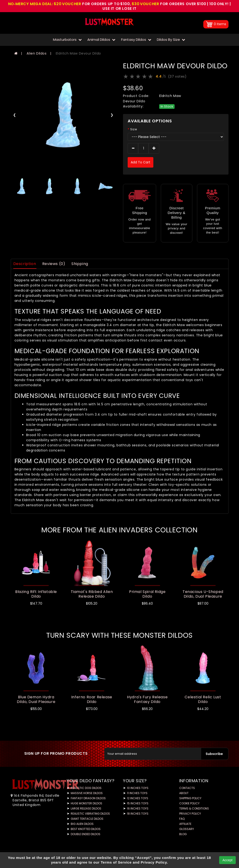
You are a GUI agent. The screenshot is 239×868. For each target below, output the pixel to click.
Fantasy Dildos (136, 40)
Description (25, 264)
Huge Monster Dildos (86, 803)
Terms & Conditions (194, 808)
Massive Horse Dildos (87, 793)
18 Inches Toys (138, 814)
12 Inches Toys (138, 798)
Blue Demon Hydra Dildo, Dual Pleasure (36, 699)
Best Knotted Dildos (86, 829)
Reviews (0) (54, 264)
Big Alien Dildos (82, 824)
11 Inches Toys (137, 793)
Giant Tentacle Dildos (87, 819)
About (184, 793)
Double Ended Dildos (86, 834)
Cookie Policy (189, 803)
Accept (227, 860)
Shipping (80, 264)
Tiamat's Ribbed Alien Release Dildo (92, 594)
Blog (183, 834)
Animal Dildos (101, 40)
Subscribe (214, 754)
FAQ (182, 819)
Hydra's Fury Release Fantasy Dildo (147, 699)
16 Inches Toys (138, 808)
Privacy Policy (190, 814)
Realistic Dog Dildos (86, 788)
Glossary (187, 829)
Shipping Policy (190, 798)
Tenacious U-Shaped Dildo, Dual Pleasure (203, 594)
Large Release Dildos (86, 808)
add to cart (141, 162)
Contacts (187, 788)
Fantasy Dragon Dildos (88, 798)
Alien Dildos (37, 53)
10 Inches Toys (138, 788)
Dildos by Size (171, 40)
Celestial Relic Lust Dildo (203, 699)
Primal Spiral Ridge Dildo (147, 594)
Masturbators (67, 40)
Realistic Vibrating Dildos (90, 814)
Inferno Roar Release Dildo (92, 699)
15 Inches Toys (138, 803)
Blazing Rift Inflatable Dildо (36, 594)
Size (134, 129)
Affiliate (185, 824)
